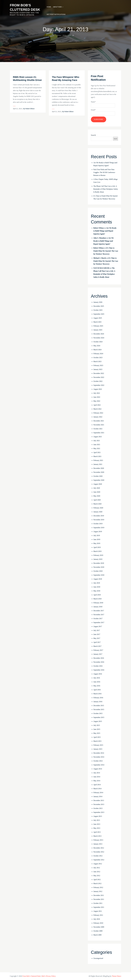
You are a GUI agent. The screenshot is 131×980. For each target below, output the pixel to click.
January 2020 (98, 512)
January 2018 (98, 607)
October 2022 (98, 381)
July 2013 (97, 820)
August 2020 (98, 484)
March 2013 (97, 836)
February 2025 (98, 326)
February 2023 (98, 365)
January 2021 (98, 464)
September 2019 (99, 528)
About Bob (58, 7)
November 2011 (99, 899)
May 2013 (97, 828)
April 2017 (97, 642)
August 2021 (98, 437)
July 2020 (97, 488)
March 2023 (97, 361)
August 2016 (98, 674)
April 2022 (97, 405)
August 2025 (98, 318)
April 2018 (97, 595)
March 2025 (97, 322)
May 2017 (97, 638)
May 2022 (97, 401)
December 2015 (99, 706)
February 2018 (98, 603)
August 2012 (98, 864)
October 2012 (98, 856)
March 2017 (97, 646)
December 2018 (99, 563)
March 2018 (97, 599)
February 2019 (98, 555)
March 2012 (97, 883)
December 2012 (99, 848)
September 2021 (99, 433)
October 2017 (98, 619)
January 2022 (98, 417)
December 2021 (99, 421)
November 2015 (99, 709)
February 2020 (98, 508)
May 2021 (97, 448)
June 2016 (97, 682)
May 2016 (97, 686)
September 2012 (99, 860)
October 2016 (98, 666)
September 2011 (99, 907)
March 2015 (97, 741)
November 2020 (99, 472)
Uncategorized (98, 958)
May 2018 (97, 591)
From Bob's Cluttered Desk (32, 976)
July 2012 (97, 868)
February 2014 (98, 793)
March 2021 (97, 456)
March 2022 (97, 409)
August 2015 (98, 721)
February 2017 (98, 650)
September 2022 (99, 385)
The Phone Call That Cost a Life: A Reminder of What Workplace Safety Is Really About (106, 189)
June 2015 (97, 729)
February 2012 (98, 887)
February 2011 (98, 915)
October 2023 (98, 358)
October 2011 (98, 903)
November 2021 (99, 425)
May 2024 (97, 346)
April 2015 (97, 737)
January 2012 (98, 891)
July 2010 (97, 919)
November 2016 (99, 662)
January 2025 (98, 330)
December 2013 (99, 800)
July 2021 (97, 441)
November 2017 (99, 615)
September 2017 (99, 622)
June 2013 (97, 824)
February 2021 (98, 460)
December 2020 (99, 468)
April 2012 (97, 880)
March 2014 (97, 789)
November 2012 (99, 852)
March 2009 (97, 935)
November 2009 (99, 927)
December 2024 (99, 334)
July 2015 (97, 725)
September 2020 (99, 480)
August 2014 (98, 769)
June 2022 (97, 397)
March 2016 (97, 694)
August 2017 (98, 626)
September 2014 (99, 765)
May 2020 (97, 496)
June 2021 (97, 445)
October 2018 (98, 571)
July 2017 (97, 630)
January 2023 (98, 369)
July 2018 (97, 583)
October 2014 (98, 761)
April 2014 (97, 785)
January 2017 (98, 654)
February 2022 (98, 413)
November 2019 (99, 520)
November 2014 (99, 757)
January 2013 (98, 844)
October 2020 (98, 476)
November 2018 (99, 567)
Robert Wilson (30, 109)
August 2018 (98, 579)
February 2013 (98, 840)
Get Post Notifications (56, 14)
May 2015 (97, 733)
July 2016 (97, 678)
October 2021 (98, 429)
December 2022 (99, 373)
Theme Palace (116, 976)
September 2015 (99, 717)
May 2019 (97, 543)
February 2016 (98, 698)
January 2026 (98, 302)
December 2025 (99, 306)
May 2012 (97, 876)
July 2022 (97, 393)
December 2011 (99, 895)
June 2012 (97, 872)
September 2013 (99, 812)
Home (49, 7)
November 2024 (99, 338)
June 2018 (97, 587)
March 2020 (97, 504)
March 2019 (97, 551)
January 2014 (98, 796)
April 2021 (97, 452)
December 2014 (99, 753)
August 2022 (98, 389)
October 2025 (98, 310)
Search (93, 135)
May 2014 (97, 781)
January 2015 (98, 749)
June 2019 (97, 539)
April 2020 (97, 500)
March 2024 (97, 350)
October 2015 (98, 713)
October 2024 (98, 342)
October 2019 (98, 524)
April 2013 (97, 832)
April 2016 (97, 690)
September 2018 (99, 575)
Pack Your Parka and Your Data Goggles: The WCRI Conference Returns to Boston (104, 172)
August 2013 (98, 816)
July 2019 (97, 535)
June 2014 (97, 777)
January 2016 (98, 702)
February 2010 (98, 923)
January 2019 (98, 559)
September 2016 (99, 670)
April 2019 (97, 547)
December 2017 (99, 611)
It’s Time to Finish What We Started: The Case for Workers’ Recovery (106, 251)
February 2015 (98, 745)
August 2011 (98, 911)
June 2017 (97, 634)
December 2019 (99, 516)
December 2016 (99, 658)
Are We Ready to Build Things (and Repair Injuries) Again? (105, 231)
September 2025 (99, 314)
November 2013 (99, 804)
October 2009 (98, 931)
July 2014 (97, 773)
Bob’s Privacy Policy (49, 976)
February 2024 (98, 354)
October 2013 (98, 808)
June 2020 (97, 492)
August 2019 (98, 532)
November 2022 (99, 377)
